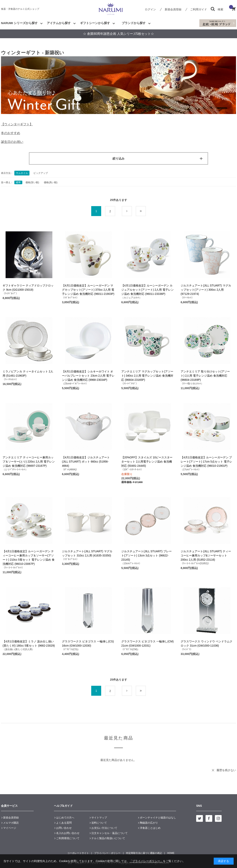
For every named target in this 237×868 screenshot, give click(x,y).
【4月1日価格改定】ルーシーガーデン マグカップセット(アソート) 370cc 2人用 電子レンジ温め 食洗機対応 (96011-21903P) (88, 290)
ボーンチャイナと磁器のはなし (158, 818)
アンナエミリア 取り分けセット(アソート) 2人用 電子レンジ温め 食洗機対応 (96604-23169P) (205, 376)
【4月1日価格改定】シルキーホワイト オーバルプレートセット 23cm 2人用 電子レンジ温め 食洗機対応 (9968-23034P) (88, 376)
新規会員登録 (173, 9)
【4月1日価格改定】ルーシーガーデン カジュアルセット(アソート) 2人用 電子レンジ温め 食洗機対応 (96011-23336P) (147, 290)
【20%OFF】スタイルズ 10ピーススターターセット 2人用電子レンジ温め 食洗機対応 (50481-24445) (147, 462)
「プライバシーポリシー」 (146, 861)
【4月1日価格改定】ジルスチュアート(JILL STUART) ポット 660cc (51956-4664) (86, 462)
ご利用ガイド (199, 9)
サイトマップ (99, 818)
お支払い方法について (104, 828)
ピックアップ (41, 173)
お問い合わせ (64, 828)
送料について (99, 823)
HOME (171, 853)
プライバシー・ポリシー (107, 853)
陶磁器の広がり (149, 823)
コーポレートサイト (78, 853)
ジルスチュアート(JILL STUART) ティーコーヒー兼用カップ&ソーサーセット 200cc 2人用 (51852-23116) (206, 555)
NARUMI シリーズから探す (19, 23)
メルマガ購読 (11, 823)
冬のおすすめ (11, 133)
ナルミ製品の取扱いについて (108, 838)
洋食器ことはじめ (150, 828)
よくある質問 (64, 823)
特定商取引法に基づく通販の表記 (144, 853)
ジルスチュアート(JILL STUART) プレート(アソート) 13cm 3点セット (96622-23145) (146, 555)
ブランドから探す (134, 23)
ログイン (150, 9)
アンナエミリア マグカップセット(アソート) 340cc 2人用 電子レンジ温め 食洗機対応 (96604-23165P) (147, 376)
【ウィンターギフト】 (17, 124)
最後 (146, 211)
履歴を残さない (226, 770)
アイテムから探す (59, 23)
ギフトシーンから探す (95, 23)
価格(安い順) (32, 182)
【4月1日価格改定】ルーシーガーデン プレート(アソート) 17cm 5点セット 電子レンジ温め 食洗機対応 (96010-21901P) (206, 462)
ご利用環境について (68, 838)
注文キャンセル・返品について (110, 833)
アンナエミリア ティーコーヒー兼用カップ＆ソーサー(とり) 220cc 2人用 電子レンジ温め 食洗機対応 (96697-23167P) (29, 462)
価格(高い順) (51, 182)
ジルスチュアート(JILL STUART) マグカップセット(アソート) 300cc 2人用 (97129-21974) (206, 290)
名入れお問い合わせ (68, 833)
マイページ (10, 828)
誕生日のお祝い (12, 142)
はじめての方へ (65, 818)
